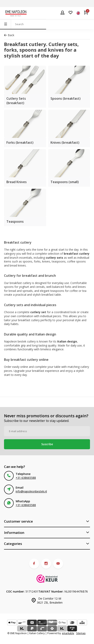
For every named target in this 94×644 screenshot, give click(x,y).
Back (9, 35)
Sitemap (81, 633)
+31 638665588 (26, 478)
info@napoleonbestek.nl (31, 491)
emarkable (68, 633)
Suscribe (47, 444)
